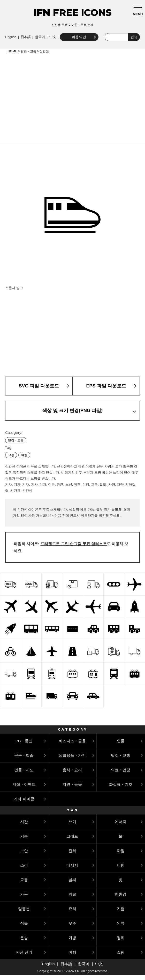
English (51, 36)
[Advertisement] (72, 103)
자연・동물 (72, 789)
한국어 (81, 36)
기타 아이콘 (24, 804)
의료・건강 (121, 775)
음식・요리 (72, 775)
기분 (24, 841)
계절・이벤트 (24, 789)
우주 (72, 928)
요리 (72, 914)
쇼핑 (121, 957)
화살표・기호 (121, 789)
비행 (121, 870)
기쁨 (121, 914)
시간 (24, 827)
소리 (24, 870)
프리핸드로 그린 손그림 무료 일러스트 (74, 549)
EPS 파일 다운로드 (106, 391)
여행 (24, 460)
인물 (121, 746)
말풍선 (24, 914)
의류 (121, 928)
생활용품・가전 (72, 760)
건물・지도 (24, 775)
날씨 (72, 885)
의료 (72, 899)
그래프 (72, 841)
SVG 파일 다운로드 (39, 391)
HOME (12, 56)
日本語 (66, 36)
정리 (121, 943)
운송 (24, 943)
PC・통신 (24, 746)
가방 (72, 943)
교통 (11, 460)
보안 (24, 856)
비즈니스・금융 (72, 746)
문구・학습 (24, 760)
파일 (121, 856)
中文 (93, 36)
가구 (24, 899)
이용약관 (51, 42)
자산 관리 (24, 957)
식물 (24, 928)
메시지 (72, 870)
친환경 (121, 899)
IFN (42, 12)
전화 (72, 856)
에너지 (121, 827)
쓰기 (72, 827)
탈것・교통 (28, 56)
